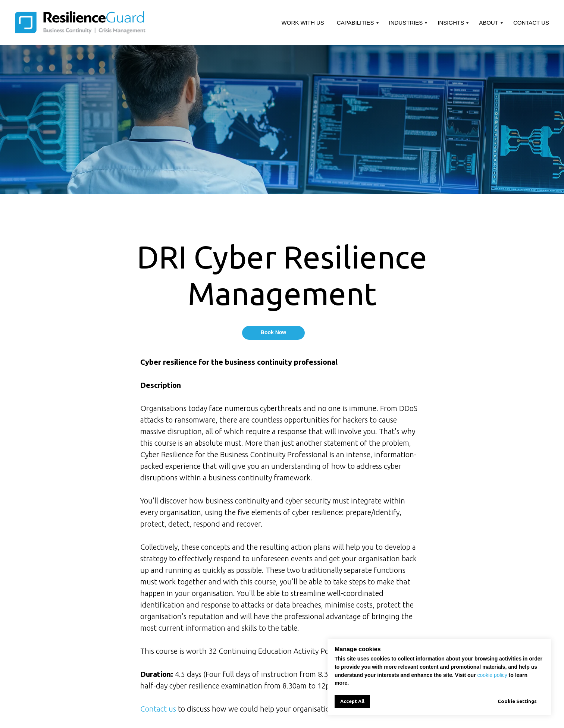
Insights (451, 23)
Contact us (158, 709)
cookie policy (492, 675)
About (489, 23)
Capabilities (355, 23)
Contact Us (531, 23)
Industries (406, 23)
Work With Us (303, 23)
